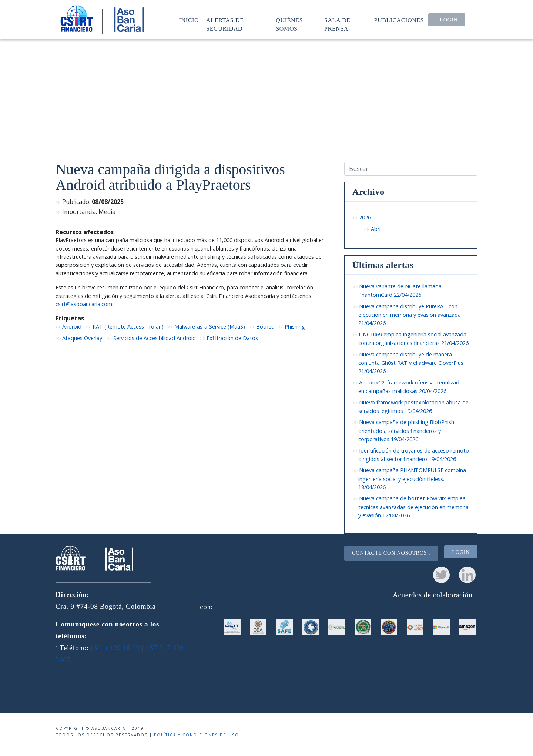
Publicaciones (399, 20)
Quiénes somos (289, 24)
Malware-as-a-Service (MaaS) (210, 327)
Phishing (295, 327)
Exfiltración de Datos (232, 338)
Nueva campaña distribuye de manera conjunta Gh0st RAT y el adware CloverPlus (411, 363)
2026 (365, 217)
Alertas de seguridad (225, 24)
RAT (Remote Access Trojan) (128, 327)
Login (447, 20)
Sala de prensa (337, 24)
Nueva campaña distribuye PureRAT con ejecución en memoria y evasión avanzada (410, 315)
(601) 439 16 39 (115, 648)
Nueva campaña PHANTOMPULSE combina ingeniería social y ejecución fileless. (412, 479)
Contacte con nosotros (391, 553)
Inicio (189, 20)
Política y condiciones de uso (197, 735)
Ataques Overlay (82, 338)
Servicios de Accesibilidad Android (155, 338)
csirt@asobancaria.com (84, 304)
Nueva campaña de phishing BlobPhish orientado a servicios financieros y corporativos (406, 431)
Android (72, 327)
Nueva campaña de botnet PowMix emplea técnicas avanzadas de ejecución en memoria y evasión (413, 507)
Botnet (265, 327)
